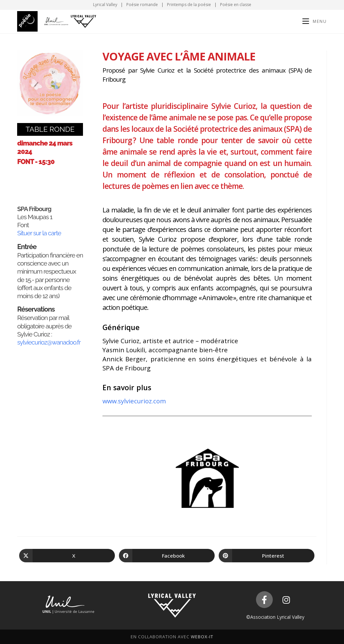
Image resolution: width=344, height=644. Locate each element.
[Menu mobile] (315, 21)
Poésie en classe (236, 5)
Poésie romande (142, 5)
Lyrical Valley (105, 5)
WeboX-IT (202, 637)
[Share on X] (67, 556)
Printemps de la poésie (189, 5)
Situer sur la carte (39, 233)
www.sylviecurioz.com (134, 401)
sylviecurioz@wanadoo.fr (49, 342)
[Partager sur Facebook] (167, 556)
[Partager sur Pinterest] (267, 556)
